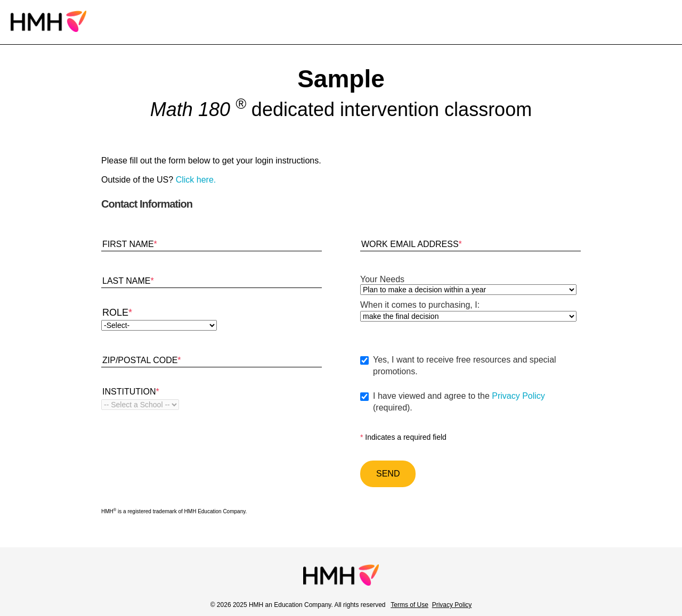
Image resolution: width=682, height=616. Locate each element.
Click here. (196, 180)
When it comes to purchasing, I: (420, 305)
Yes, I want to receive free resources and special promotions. (465, 366)
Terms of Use (409, 605)
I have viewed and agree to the (477, 403)
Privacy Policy (518, 396)
